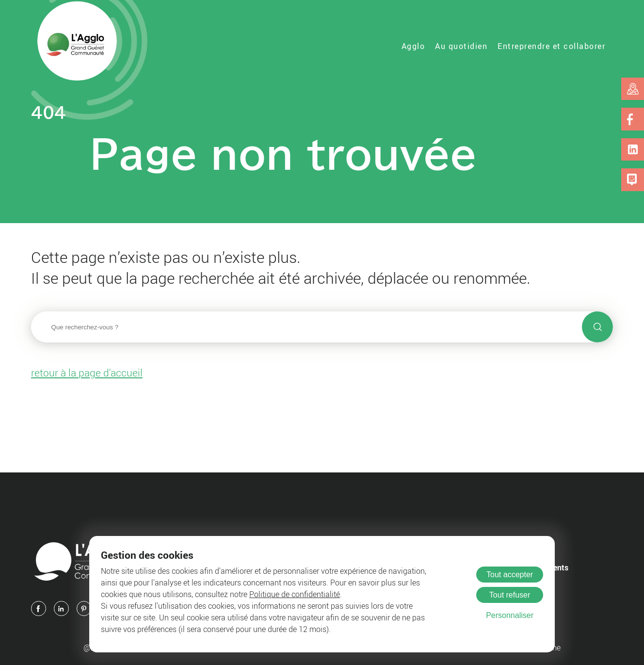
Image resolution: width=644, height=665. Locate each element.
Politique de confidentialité (295, 594)
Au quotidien (461, 46)
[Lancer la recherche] (597, 327)
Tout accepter (510, 575)
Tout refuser (510, 595)
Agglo (413, 46)
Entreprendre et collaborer (551, 46)
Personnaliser (510, 615)
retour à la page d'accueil (87, 373)
